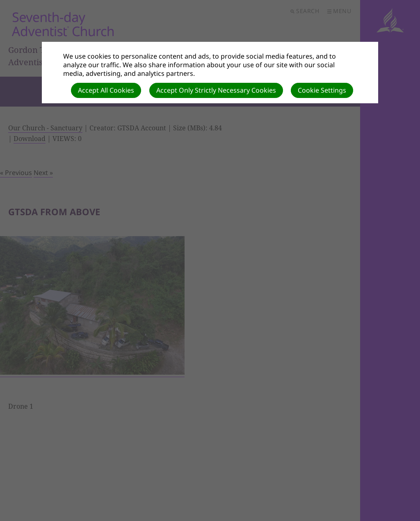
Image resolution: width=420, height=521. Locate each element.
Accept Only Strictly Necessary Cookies (216, 90)
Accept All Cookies (106, 90)
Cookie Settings (322, 90)
